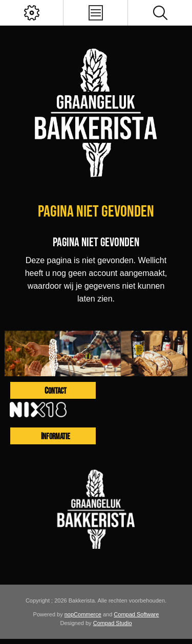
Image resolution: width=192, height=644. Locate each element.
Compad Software (136, 614)
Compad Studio (113, 623)
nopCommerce (83, 614)
